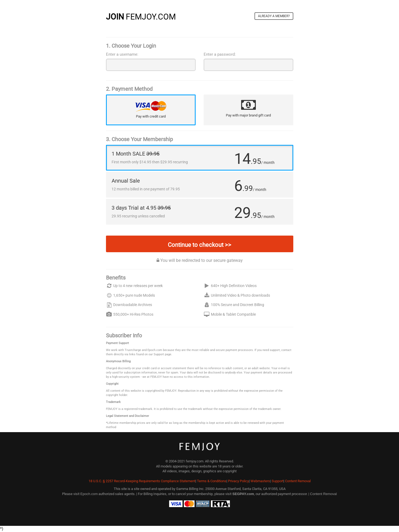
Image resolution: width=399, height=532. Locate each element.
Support (278, 481)
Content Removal (298, 481)
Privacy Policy (238, 481)
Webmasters (260, 481)
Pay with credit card (151, 116)
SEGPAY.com (243, 494)
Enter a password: (220, 54)
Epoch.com (89, 494)
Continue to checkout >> (199, 245)
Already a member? (274, 16)
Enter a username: (122, 54)
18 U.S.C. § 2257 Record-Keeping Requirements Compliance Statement (142, 481)
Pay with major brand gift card (248, 115)
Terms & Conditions (212, 481)
